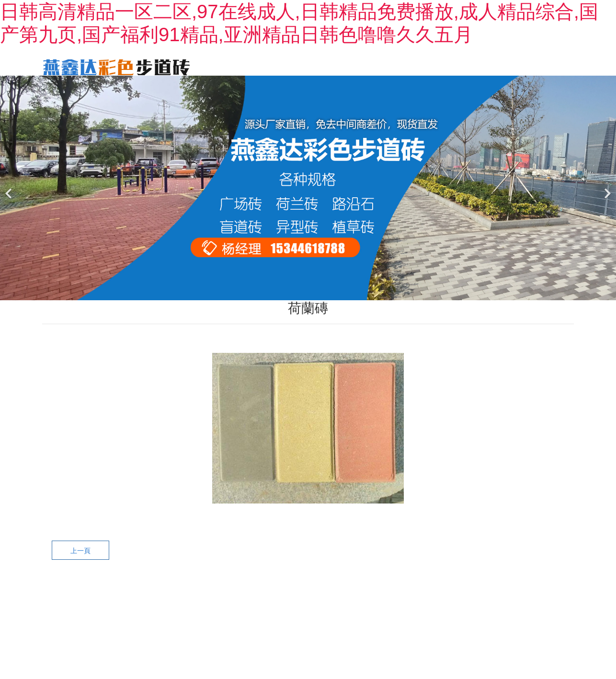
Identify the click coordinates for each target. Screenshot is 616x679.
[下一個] (606, 202)
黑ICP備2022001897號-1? (346, 617)
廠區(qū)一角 (546, 66)
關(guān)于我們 (293, 66)
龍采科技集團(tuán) (465, 617)
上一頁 (80, 565)
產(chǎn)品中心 (365, 66)
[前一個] (10, 202)
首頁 (240, 66)
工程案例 (425, 66)
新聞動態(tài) (482, 66)
